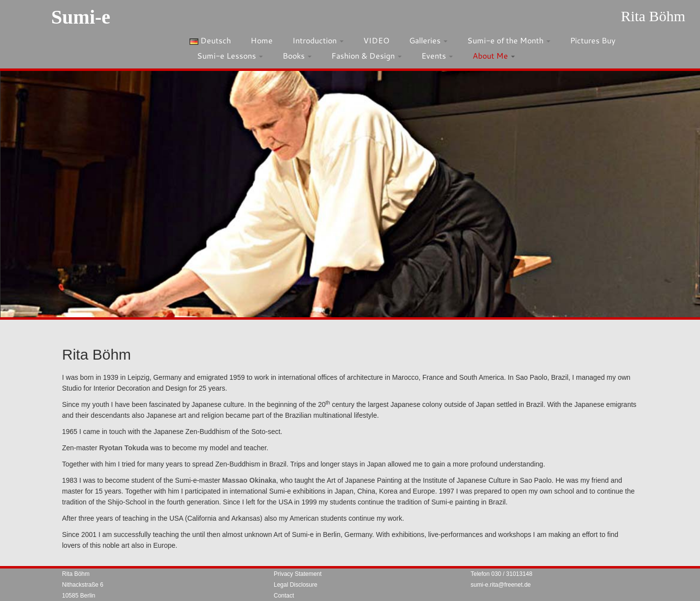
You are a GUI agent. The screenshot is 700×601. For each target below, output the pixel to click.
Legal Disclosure (296, 585)
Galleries (428, 40)
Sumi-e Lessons (230, 55)
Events (437, 55)
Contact (284, 596)
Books (297, 55)
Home (262, 40)
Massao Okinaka (249, 480)
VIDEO (376, 40)
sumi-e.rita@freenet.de (501, 585)
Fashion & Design (366, 55)
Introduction (318, 40)
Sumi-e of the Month (509, 40)
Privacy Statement (298, 574)
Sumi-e (81, 17)
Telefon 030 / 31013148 (501, 574)
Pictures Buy (593, 40)
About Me (494, 55)
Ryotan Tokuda (124, 448)
